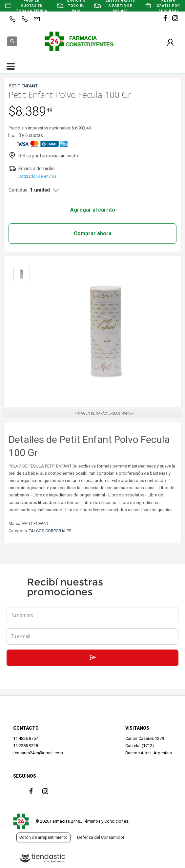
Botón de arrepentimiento (43, 837)
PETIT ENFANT (36, 524)
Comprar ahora (93, 233)
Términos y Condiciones (106, 821)
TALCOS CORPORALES (50, 531)
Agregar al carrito (93, 210)
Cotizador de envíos (37, 176)
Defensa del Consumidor (101, 837)
